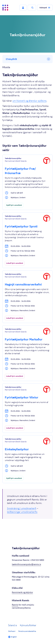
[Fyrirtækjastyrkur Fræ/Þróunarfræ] (27, 182)
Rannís (15, 605)
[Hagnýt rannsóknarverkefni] (27, 297)
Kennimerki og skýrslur (22, 592)
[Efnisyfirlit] (27, 59)
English (14, 637)
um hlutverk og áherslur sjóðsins (29, 101)
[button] (23, 8)
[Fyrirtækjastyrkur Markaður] (27, 353)
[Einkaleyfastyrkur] (27, 459)
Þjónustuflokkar (28, 625)
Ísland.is (13, 625)
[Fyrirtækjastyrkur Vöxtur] (27, 408)
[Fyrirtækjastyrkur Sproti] (27, 240)
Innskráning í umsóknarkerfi (22, 508)
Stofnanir (12, 631)
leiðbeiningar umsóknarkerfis (22, 512)
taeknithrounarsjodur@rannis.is (26, 564)
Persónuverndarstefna (27, 631)
